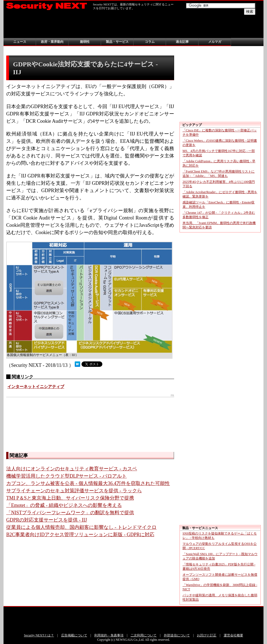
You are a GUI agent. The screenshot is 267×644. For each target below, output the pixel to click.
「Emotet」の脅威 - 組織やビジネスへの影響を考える (64, 505)
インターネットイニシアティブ (36, 387)
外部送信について (177, 635)
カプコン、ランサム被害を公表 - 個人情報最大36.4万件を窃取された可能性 (88, 483)
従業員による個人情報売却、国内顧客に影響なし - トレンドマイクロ (81, 527)
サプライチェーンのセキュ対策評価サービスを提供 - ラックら (74, 491)
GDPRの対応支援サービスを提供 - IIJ (47, 520)
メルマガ (215, 42)
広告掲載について (74, 635)
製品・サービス (117, 42)
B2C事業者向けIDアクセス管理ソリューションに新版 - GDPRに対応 (80, 535)
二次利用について (144, 635)
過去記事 (182, 42)
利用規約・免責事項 (109, 635)
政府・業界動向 (52, 42)
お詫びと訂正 (207, 635)
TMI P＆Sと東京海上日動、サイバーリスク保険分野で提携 (70, 498)
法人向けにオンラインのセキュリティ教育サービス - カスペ (72, 469)
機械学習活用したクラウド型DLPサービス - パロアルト (66, 476)
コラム (150, 42)
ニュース (20, 42)
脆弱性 (85, 42)
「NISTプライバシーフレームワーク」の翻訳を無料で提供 (70, 513)
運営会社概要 (233, 635)
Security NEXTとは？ (39, 635)
